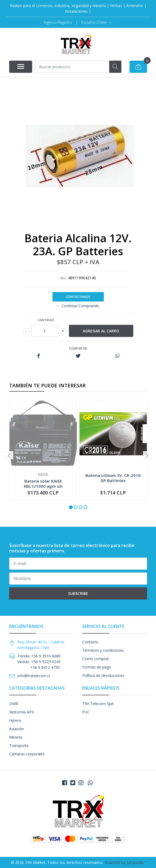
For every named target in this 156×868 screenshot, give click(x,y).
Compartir (78, 348)
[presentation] (9, 455)
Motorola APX (21, 712)
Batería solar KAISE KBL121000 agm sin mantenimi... (43, 486)
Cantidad (46, 320)
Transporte (19, 746)
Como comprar (96, 659)
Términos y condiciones (103, 650)
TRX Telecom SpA (98, 704)
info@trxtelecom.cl (34, 676)
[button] (97, 22)
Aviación (16, 729)
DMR (14, 704)
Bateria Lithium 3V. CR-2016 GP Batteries (113, 478)
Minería (16, 737)
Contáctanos (78, 297)
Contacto (90, 642)
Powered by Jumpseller (125, 862)
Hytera (15, 720)
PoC (86, 712)
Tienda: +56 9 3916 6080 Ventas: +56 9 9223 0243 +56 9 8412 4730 (39, 662)
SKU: (63, 278)
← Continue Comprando (78, 306)
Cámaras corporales (27, 754)
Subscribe (78, 593)
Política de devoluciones (103, 675)
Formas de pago (97, 667)
